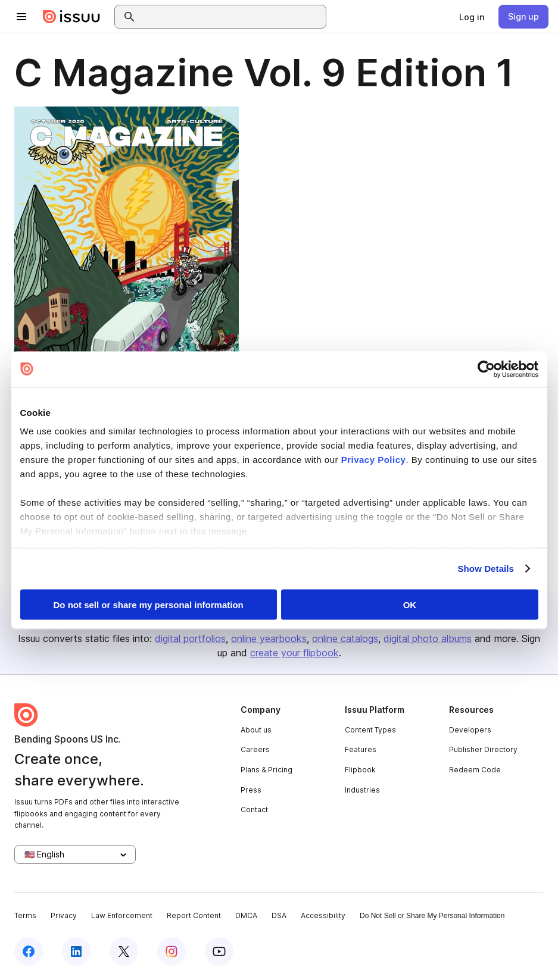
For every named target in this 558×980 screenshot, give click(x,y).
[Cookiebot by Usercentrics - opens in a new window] (486, 369)
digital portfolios (190, 638)
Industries (362, 790)
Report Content (194, 915)
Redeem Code (475, 770)
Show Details (486, 569)
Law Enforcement (122, 915)
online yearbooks (269, 638)
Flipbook (360, 770)
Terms (25, 915)
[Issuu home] (71, 17)
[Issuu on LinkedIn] (76, 951)
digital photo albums (428, 638)
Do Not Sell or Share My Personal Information (432, 916)
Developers (470, 730)
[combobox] (231, 17)
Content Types (370, 730)
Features (361, 749)
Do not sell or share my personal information (149, 604)
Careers (255, 749)
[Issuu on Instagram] (172, 951)
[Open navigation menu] (21, 17)
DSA (279, 915)
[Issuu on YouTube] (219, 951)
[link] (472, 17)
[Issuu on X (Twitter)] (124, 951)
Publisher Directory (483, 749)
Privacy (64, 915)
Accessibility (323, 915)
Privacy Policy (374, 460)
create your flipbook (294, 653)
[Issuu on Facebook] (29, 951)
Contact (254, 810)
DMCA (246, 915)
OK (410, 604)
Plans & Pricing (266, 770)
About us (256, 730)
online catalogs (345, 638)
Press (251, 790)
